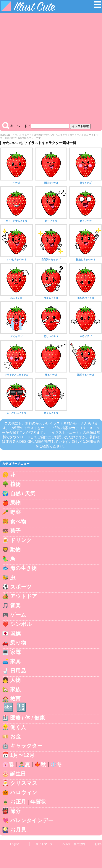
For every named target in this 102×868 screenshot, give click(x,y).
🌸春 (8, 764)
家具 (15, 661)
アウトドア (24, 596)
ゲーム (18, 615)
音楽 (15, 605)
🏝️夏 (24, 764)
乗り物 (18, 643)
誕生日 (18, 774)
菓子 (15, 531)
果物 (15, 503)
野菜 (15, 512)
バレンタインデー (32, 820)
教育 (15, 699)
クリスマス (24, 783)
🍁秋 (40, 764)
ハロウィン (24, 792)
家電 (15, 652)
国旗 (15, 633)
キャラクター (26, 746)
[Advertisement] (51, 69)
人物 (15, 680)
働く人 (18, 727)
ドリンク (21, 540)
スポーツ (21, 587)
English (15, 844)
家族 (15, 689)
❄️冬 (56, 764)
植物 (15, 484)
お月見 (18, 830)
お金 (15, 736)
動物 (15, 549)
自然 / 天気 (23, 493)
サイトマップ (44, 844)
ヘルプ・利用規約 (74, 844)
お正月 (18, 802)
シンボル (21, 624)
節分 (15, 811)
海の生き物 (23, 568)
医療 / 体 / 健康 (28, 718)
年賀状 (38, 802)
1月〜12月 (22, 755)
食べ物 (18, 521)
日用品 (18, 671)
